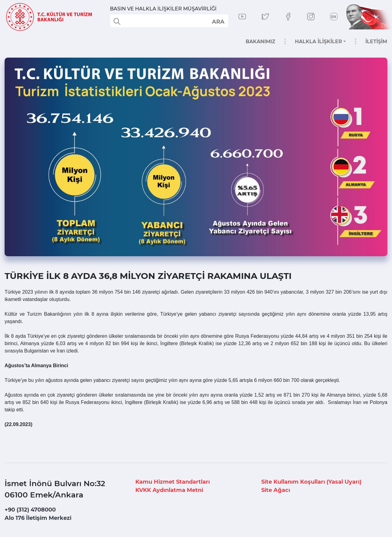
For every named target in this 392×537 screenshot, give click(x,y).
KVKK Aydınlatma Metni (169, 490)
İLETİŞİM (376, 42)
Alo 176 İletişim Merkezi (38, 518)
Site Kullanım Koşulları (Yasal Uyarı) (311, 482)
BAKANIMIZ (260, 42)
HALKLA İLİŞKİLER (318, 42)
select (218, 21)
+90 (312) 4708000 (30, 510)
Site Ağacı (276, 490)
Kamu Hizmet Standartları (173, 482)
